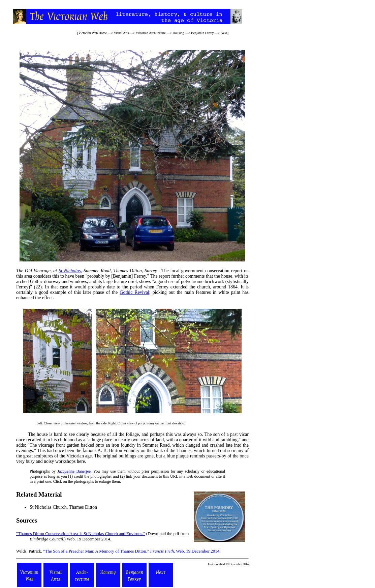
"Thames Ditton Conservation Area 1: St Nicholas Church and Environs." (81, 534)
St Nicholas (70, 271)
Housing (179, 33)
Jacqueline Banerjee (74, 471)
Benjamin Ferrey (202, 33)
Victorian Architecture (151, 33)
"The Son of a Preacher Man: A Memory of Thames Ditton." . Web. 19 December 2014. (132, 551)
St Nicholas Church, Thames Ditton (63, 507)
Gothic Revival (134, 292)
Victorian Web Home (93, 33)
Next (224, 33)
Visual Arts (121, 33)
